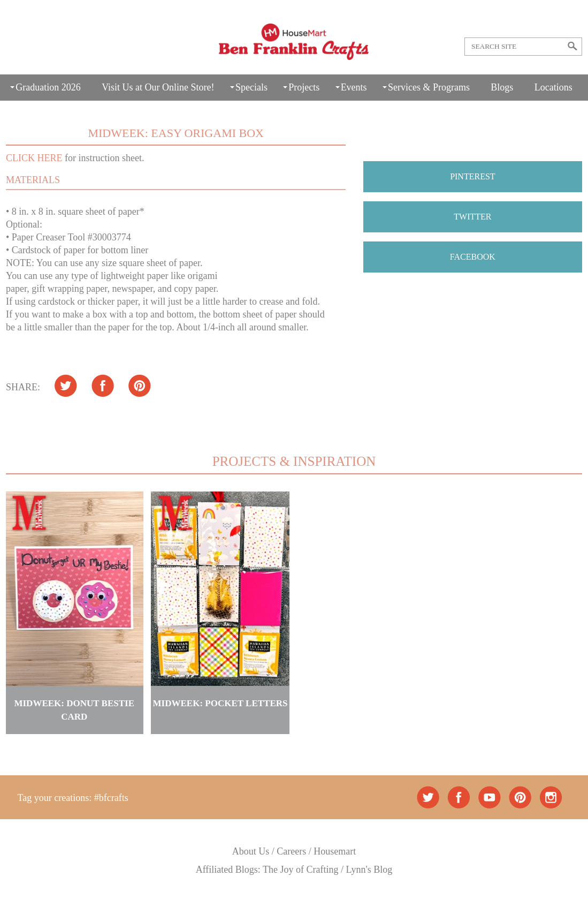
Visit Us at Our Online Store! (158, 87)
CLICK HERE (34, 158)
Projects (304, 87)
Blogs (502, 87)
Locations (553, 87)
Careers (291, 851)
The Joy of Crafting (300, 870)
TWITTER (472, 217)
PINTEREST (472, 176)
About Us (251, 851)
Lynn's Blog (369, 870)
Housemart (335, 851)
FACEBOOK (473, 257)
